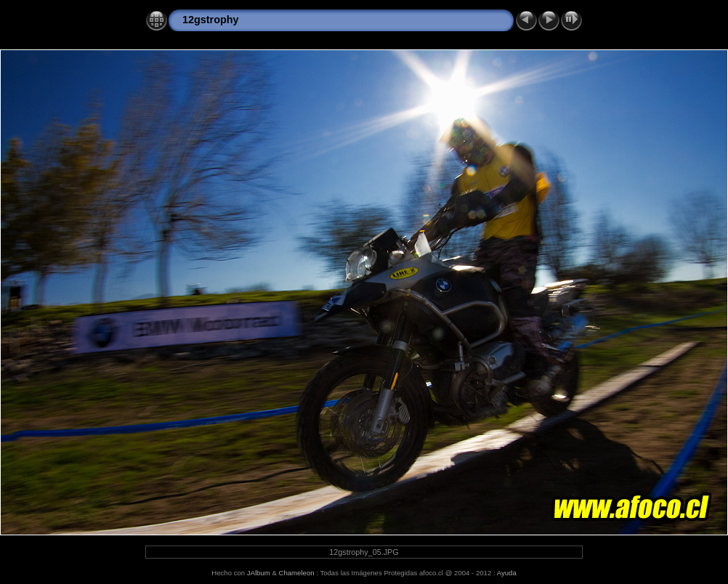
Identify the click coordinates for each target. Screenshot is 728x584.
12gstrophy (211, 20)
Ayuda (507, 573)
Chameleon (297, 573)
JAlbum (259, 573)
